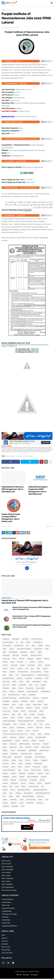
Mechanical (13, 739)
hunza (24, 690)
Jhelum (28, 700)
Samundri (44, 772)
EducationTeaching (8, 674)
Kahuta (5, 703)
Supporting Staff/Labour (40, 785)
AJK (27, 641)
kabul (46, 700)
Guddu (14, 680)
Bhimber (5, 657)
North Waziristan (40, 752)
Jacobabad (6, 697)
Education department (28, 670)
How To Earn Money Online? (26, 117)
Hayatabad (21, 687)
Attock (5, 644)
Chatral (22, 660)
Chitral (12, 664)
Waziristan (15, 801)
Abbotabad (6, 634)
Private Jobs (36, 762)
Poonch (27, 762)
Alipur (33, 641)
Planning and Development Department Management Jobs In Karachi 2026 (32, 621)
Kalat (11, 703)
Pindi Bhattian (38, 759)
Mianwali (46, 739)
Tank (4, 792)
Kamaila (37, 703)
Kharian (20, 713)
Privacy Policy (6, 945)
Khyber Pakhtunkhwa (9, 716)
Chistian (5, 664)
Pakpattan (44, 756)
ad (17, 638)
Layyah (13, 726)
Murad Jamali (45, 742)
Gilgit (28, 677)
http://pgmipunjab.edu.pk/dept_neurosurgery (27, 150)
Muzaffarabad (22, 746)
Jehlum (14, 700)
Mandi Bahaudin (7, 736)
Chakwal (40, 657)
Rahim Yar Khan (36, 765)
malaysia (30, 733)
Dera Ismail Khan (36, 667)
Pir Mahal (6, 762)
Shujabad (48, 778)
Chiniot (40, 660)
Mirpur (5, 742)
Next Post (49, 522)
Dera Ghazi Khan (23, 667)
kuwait (5, 723)
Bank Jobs (16, 651)
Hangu (14, 683)
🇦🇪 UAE (19, 970)
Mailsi (40, 729)
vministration (30, 798)
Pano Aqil (6, 759)
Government (15, 100)
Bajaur (40, 647)
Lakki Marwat (21, 723)
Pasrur (13, 759)
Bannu (14, 654)
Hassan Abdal (40, 683)
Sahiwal (14, 772)
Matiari (5, 739)
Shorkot (40, 778)
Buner (12, 657)
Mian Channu (36, 739)
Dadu (38, 664)
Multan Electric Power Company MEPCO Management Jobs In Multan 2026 (14, 515)
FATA (46, 674)
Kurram (48, 719)
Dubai (11, 670)
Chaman (5, 660)
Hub (4, 690)
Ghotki (21, 677)
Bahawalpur (24, 647)
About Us (4, 933)
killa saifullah (6, 719)
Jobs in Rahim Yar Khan (9, 885)
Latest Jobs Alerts (7, 948)
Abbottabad (16, 634)
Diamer (46, 667)
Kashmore (6, 710)
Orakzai (28, 756)
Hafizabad (6, 683)
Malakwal (22, 733)
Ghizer (14, 677)
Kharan (13, 713)
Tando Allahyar (28, 788)
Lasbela (5, 726)
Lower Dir (35, 726)
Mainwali (47, 729)
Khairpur (32, 710)
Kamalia (45, 703)
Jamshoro (41, 697)
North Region (28, 752)
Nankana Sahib (44, 746)
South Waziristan (34, 782)
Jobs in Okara (6, 877)
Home (3, 10)
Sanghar (5, 775)
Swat (11, 788)
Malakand (13, 733)
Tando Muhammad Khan (42, 788)
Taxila (18, 792)
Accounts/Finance (8, 638)
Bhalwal (47, 654)
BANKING (25, 651)
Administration (11, 10)
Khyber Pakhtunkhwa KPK (26, 716)
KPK (41, 719)
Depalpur (12, 667)
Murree (13, 746)
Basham (22, 654)
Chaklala (32, 657)
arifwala (40, 641)
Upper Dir (14, 798)
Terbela (5, 795)
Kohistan (22, 719)
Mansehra (26, 736)
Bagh (4, 647)
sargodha (13, 775)
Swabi (5, 788)
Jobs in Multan (6, 868)
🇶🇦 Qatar (26, 970)
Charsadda (14, 660)
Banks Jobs (6, 654)
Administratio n (38, 638)
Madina (33, 729)
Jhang (21, 700)
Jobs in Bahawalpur (8, 883)
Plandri (20, 762)
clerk (32, 664)
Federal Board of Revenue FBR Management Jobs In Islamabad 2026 (13, 489)
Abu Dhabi (25, 634)
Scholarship (33, 775)
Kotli (35, 719)
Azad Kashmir (38, 644)
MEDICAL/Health (24, 739)
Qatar (20, 765)
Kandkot (16, 706)
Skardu (24, 782)
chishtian (47, 660)
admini (28, 638)
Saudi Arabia (23, 775)
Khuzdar (36, 713)
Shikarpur (31, 778)
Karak (41, 706)
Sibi (11, 782)
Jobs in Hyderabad (7, 874)
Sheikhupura (14, 778)
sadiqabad (6, 772)
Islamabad (44, 693)
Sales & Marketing (32, 772)
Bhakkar (39, 654)
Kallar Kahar (20, 703)
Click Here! (28, 180)
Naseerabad (14, 749)
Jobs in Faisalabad (7, 865)
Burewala (20, 657)
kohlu (29, 719)
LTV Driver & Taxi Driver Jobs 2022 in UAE (15, 729)
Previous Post (6, 522)
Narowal (5, 749)
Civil (27, 664)
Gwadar (43, 680)
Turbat (40, 795)
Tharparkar (13, 795)
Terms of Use (6, 942)
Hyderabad (32, 690)
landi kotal (39, 723)
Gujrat (31, 680)
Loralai (28, 726)
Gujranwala (22, 680)
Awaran (12, 644)
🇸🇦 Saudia (34, 970)
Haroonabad (30, 683)
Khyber (44, 713)
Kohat (15, 719)
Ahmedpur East (19, 641)
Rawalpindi (31, 769)
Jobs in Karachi (6, 859)
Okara (21, 756)
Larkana (48, 723)
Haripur (21, 683)
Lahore (18, 92)
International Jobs (24, 693)
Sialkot (5, 782)
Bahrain (33, 647)
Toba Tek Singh (31, 795)
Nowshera (6, 756)
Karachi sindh (33, 706)
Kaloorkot (29, 703)
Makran (5, 733)
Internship (36, 693)
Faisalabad (28, 674)
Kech (25, 710)
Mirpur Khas (13, 742)
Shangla (5, 778)
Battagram (30, 654)
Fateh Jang (6, 677)
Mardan (34, 736)
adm (22, 638)
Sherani (23, 778)
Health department (32, 687)
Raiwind (46, 765)
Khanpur (5, 713)
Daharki (45, 664)
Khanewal (41, 710)
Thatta (21, 795)
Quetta (26, 765)
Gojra (45, 677)
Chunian (20, 664)
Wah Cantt (40, 798)
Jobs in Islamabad (7, 862)
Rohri (47, 769)
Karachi (23, 706)
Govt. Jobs (19, 456)
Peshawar (28, 759)
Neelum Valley (7, 752)
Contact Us (5, 936)
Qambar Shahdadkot (9, 765)
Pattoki (20, 759)
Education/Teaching (43, 670)
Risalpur (40, 769)
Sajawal (22, 772)
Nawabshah (38, 749)
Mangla (17, 736)
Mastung (42, 736)
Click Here (35, 349)
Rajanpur (5, 769)
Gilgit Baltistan (36, 677)
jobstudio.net (13, 346)
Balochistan (6, 651)
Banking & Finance (36, 651)
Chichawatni (31, 660)
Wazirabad (6, 801)
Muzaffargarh (33, 746)
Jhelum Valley (37, 700)
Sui (43, 782)
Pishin (13, 762)
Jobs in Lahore (6, 856)
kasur (13, 710)
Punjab (17, 95)
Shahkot (42, 775)
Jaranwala (6, 700)
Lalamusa (30, 723)
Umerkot (5, 798)
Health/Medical (45, 687)
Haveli (5, 687)
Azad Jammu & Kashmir (24, 644)
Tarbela (11, 792)
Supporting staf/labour (24, 785)
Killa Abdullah (40, 716)
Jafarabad (15, 697)
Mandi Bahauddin (41, 733)
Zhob (23, 801)
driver (4, 670)
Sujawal (5, 785)
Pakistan (35, 756)
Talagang (18, 788)
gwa (37, 680)
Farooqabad (38, 674)
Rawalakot (22, 769)
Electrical (20, 674)
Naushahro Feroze (26, 749)
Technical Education (28, 792)
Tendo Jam (40, 792)
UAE (47, 795)
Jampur (33, 697)
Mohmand (28, 742)
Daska (5, 667)
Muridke (5, 746)
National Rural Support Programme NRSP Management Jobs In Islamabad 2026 (37, 490)
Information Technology (9, 693)
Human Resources (14, 690)
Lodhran (20, 726)
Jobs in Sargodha (7, 880)
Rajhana (14, 769)
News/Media (18, 752)
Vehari (21, 798)
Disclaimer (5, 939)
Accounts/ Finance (36, 634)
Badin (47, 644)
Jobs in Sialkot (6, 871)
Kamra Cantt (6, 706)
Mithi (21, 742)
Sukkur (12, 785)
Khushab (28, 713)
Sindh (17, 782)
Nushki (14, 756)
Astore (48, 641)
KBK (19, 710)
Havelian (12, 687)
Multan (36, 742)
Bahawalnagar (13, 647)
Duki (17, 670)
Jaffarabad (24, 697)
